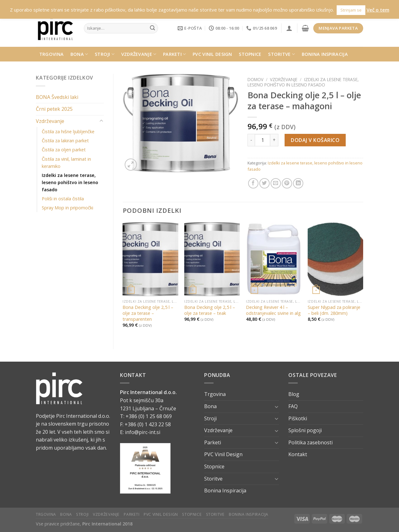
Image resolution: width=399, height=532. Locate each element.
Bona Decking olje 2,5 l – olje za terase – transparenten (148, 313)
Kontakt (298, 454)
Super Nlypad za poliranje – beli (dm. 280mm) (334, 310)
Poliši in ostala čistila (63, 199)
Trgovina (51, 54)
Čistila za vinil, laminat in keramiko (66, 163)
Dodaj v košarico (315, 140)
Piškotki (298, 418)
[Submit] (152, 28)
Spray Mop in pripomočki (67, 208)
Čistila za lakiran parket (65, 141)
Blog (294, 394)
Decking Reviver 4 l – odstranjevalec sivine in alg (273, 310)
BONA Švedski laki (57, 97)
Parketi (175, 54)
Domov (255, 79)
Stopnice (250, 54)
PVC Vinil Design (212, 54)
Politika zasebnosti (310, 442)
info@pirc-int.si (143, 432)
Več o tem (378, 10)
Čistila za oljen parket (64, 150)
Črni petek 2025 (54, 109)
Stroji (105, 54)
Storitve (281, 54)
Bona (79, 54)
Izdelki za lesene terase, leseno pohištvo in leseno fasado (70, 182)
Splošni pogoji (305, 430)
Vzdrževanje (139, 54)
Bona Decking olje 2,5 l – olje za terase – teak (210, 310)
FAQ (293, 406)
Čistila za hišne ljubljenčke (68, 132)
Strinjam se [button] (351, 10)
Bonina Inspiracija (325, 54)
